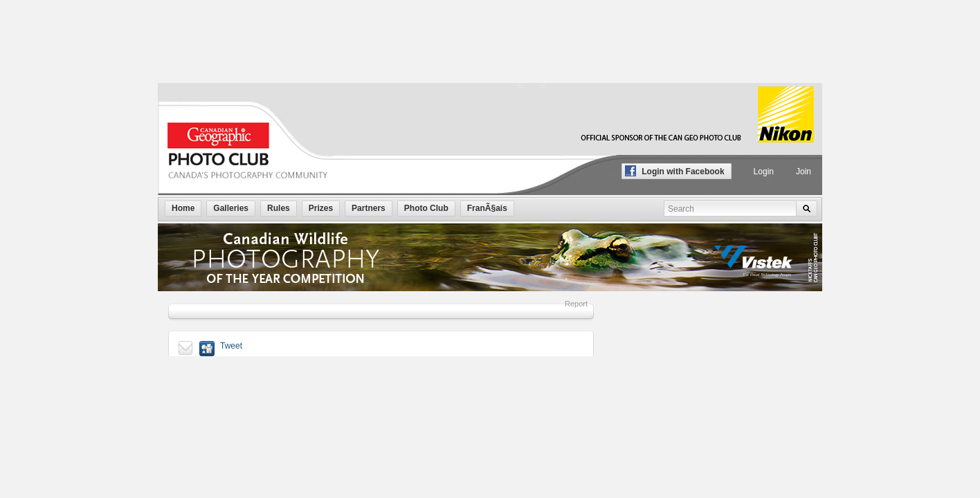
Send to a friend (186, 349)
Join (804, 172)
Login (764, 172)
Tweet (231, 346)
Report (576, 304)
